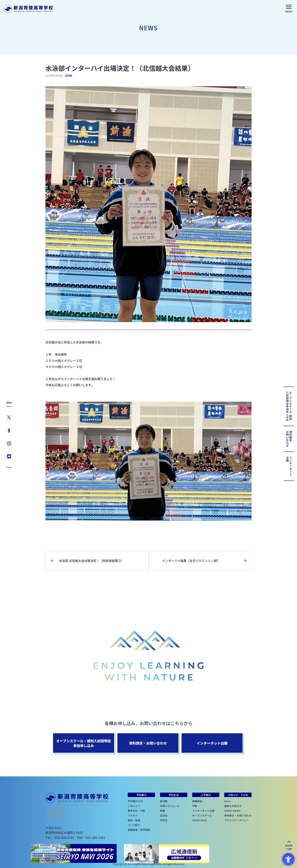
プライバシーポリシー (237, 820)
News (228, 801)
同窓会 (164, 820)
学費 (195, 806)
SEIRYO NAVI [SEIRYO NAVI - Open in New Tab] (200, 820)
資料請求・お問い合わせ (238, 815)
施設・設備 (134, 820)
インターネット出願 (203, 811)
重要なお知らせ (233, 806)
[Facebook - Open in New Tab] (9, 430)
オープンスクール (202, 815)
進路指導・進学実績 (139, 830)
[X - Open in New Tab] (9, 417)
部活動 (69, 76)
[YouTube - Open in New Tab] (9, 456)
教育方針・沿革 (136, 811)
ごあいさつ (134, 806)
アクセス (133, 815)
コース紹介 (134, 825)
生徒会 (164, 815)
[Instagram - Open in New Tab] (9, 443)
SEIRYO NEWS (232, 811)
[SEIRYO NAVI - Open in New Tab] (74, 854)
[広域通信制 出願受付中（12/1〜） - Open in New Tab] (166, 854)
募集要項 (197, 801)
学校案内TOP (135, 801)
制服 (162, 811)
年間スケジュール (170, 806)
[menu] (289, 9)
